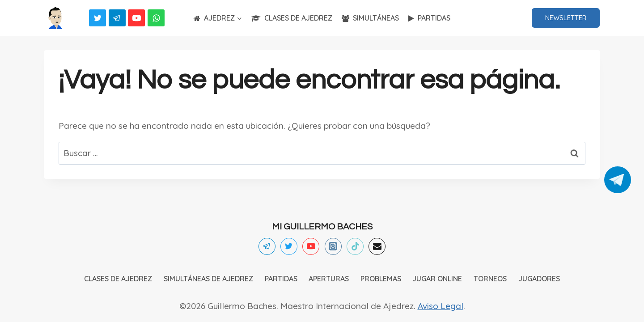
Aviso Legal (441, 306)
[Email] (377, 246)
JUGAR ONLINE (437, 279)
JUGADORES (539, 279)
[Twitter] (97, 18)
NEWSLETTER (566, 18)
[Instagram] (333, 246)
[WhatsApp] (156, 18)
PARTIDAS (429, 18)
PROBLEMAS (381, 279)
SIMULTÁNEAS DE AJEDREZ (208, 279)
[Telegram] (117, 18)
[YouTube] (136, 18)
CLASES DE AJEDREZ (292, 18)
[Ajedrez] (55, 18)
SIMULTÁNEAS (370, 18)
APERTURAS (329, 279)
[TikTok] (355, 246)
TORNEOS (490, 279)
